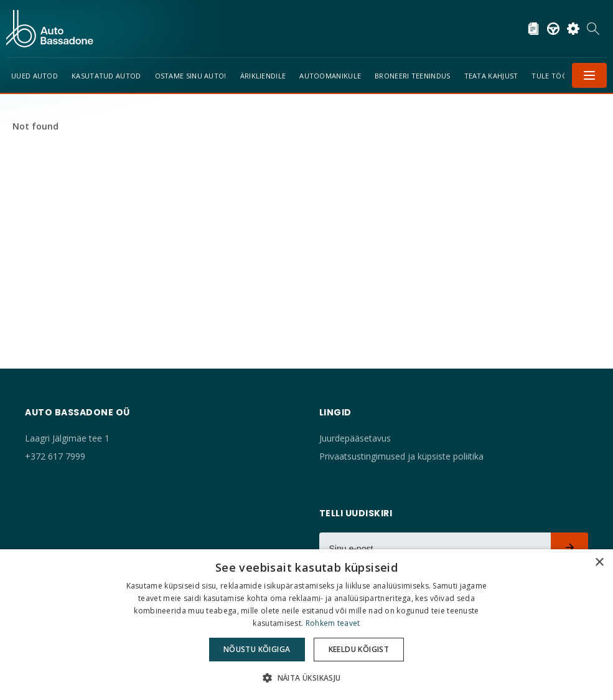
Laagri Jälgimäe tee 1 (67, 438)
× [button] (599, 563)
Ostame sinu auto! (191, 76)
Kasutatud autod (106, 76)
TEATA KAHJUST (491, 76)
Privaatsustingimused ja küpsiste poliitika (401, 456)
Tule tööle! (554, 76)
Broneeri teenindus (412, 76)
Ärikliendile (263, 76)
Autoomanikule (330, 76)
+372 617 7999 (55, 456)
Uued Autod (35, 76)
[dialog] (306, 625)
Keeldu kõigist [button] (359, 649)
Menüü (589, 75)
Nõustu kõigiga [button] (257, 649)
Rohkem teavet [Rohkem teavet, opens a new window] (333, 623)
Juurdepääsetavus (355, 438)
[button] (306, 678)
